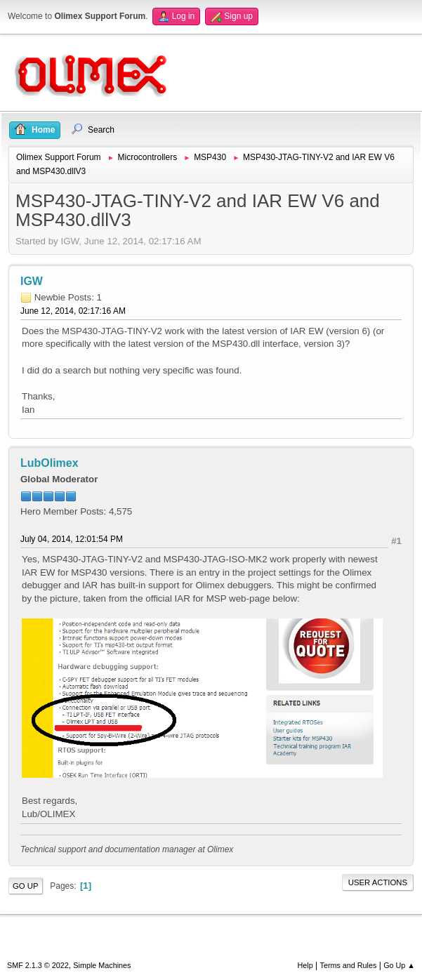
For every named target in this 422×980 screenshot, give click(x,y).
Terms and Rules (349, 965)
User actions (378, 882)
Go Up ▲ (399, 965)
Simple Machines (102, 965)
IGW (32, 281)
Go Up (26, 886)
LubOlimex (50, 463)
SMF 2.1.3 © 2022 (38, 965)
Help (305, 965)
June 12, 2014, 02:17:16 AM (73, 311)
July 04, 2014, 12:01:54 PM (72, 539)
